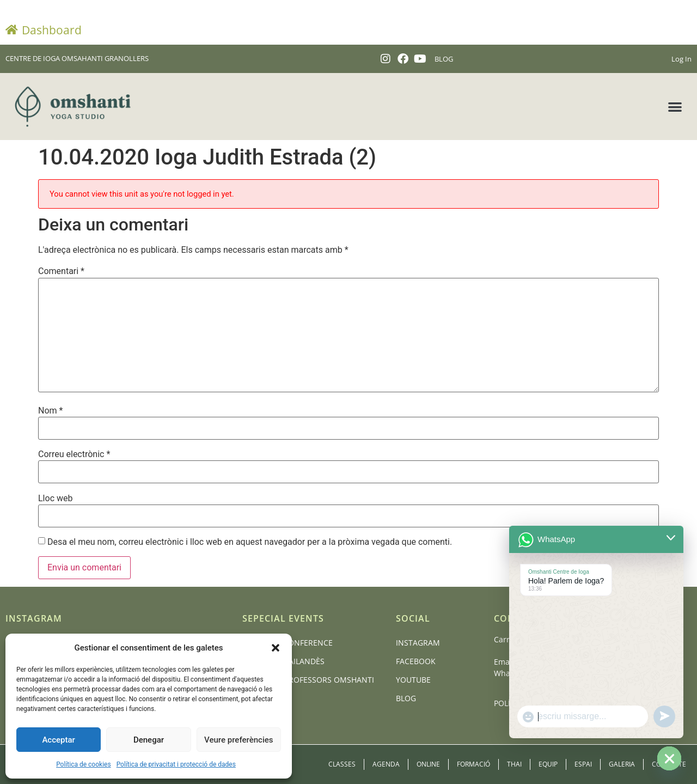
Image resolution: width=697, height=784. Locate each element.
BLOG (444, 59)
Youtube (413, 680)
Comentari (61, 271)
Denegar (149, 740)
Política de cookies (84, 764)
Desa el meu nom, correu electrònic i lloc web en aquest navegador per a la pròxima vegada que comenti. (250, 542)
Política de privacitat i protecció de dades (176, 764)
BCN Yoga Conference (288, 643)
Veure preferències (239, 740)
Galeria (622, 764)
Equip (548, 764)
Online (428, 764)
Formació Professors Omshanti (308, 680)
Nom (50, 411)
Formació (473, 764)
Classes (342, 764)
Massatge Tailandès (283, 661)
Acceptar (58, 740)
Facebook (416, 661)
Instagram (418, 643)
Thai (514, 764)
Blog (406, 698)
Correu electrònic (74, 454)
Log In (681, 59)
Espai (583, 764)
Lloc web (55, 499)
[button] (276, 648)
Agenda (386, 764)
